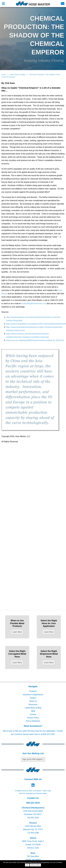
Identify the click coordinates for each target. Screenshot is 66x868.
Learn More (17, 632)
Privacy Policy (33, 718)
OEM (33, 711)
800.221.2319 (33, 803)
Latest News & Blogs (17, 75)
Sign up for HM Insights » (33, 759)
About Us (33, 701)
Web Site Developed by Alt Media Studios (33, 793)
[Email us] (63, 3)
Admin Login (47, 791)
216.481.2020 (33, 818)
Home (4, 75)
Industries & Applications (33, 695)
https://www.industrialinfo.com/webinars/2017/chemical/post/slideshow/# (36, 324)
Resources (33, 704)
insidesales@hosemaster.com (34, 303)
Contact (33, 698)
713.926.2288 (33, 833)
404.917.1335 (33, 848)
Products (33, 691)
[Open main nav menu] (3, 3)
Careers (33, 714)
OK (27, 865)
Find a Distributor (33, 721)
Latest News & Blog (33, 708)
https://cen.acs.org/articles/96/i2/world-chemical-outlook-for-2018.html (35, 340)
